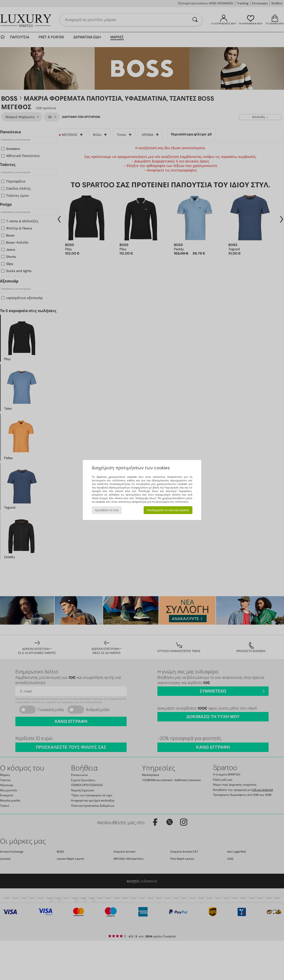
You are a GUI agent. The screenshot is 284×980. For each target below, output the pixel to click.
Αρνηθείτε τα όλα (107, 510)
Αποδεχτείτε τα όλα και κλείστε (168, 510)
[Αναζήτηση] (195, 20)
